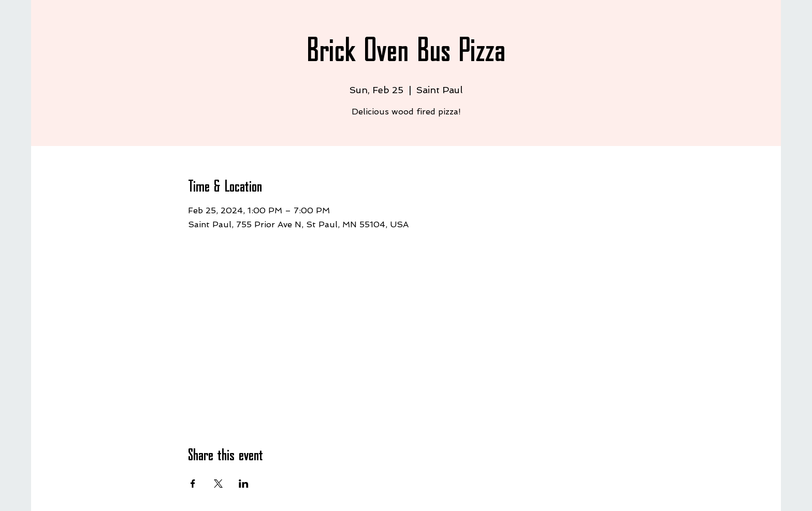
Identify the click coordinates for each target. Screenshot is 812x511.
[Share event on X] (218, 484)
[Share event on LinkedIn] (244, 484)
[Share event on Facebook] (193, 484)
